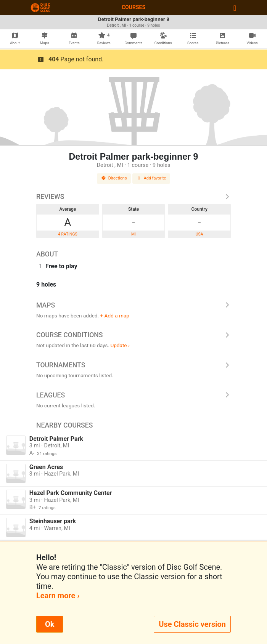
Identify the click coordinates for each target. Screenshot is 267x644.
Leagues (133, 395)
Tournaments (133, 365)
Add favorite (151, 178)
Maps (133, 305)
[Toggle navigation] (235, 8)
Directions (114, 178)
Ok (50, 624)
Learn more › (58, 596)
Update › (120, 345)
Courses (133, 7)
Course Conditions (133, 335)
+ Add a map (115, 316)
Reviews (133, 197)
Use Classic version (192, 624)
